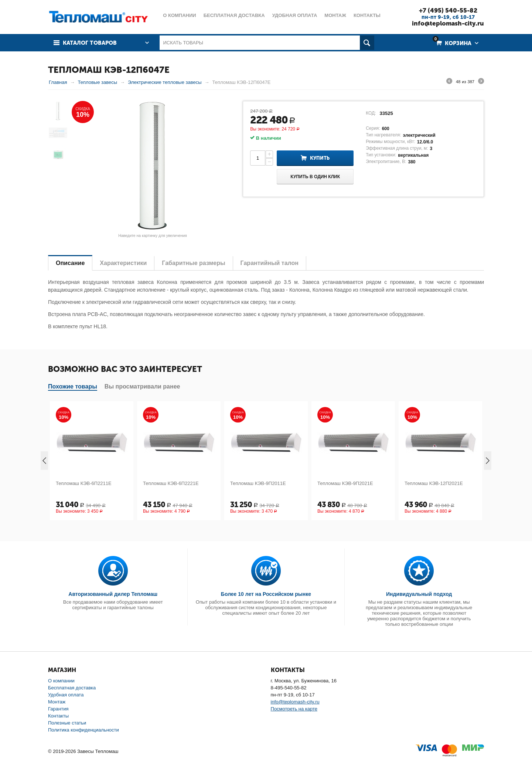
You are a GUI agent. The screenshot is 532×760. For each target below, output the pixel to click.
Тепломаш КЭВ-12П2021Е (434, 483)
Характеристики (123, 263)
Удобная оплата (66, 695)
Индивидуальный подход (419, 594)
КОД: (371, 113)
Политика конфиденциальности (83, 730)
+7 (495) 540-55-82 (448, 10)
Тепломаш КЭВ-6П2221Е (171, 483)
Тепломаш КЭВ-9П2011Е (258, 483)
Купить (320, 158)
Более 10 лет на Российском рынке (266, 594)
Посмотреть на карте (294, 709)
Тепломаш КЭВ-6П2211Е (84, 483)
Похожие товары (73, 386)
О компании (61, 681)
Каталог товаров (90, 43)
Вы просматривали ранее (142, 386)
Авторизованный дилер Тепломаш (113, 594)
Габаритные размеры (193, 263)
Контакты (58, 716)
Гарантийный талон (270, 263)
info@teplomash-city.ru (448, 23)
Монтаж (57, 702)
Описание (70, 263)
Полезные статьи (67, 723)
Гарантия (58, 709)
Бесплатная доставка (72, 688)
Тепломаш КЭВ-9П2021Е (345, 483)
